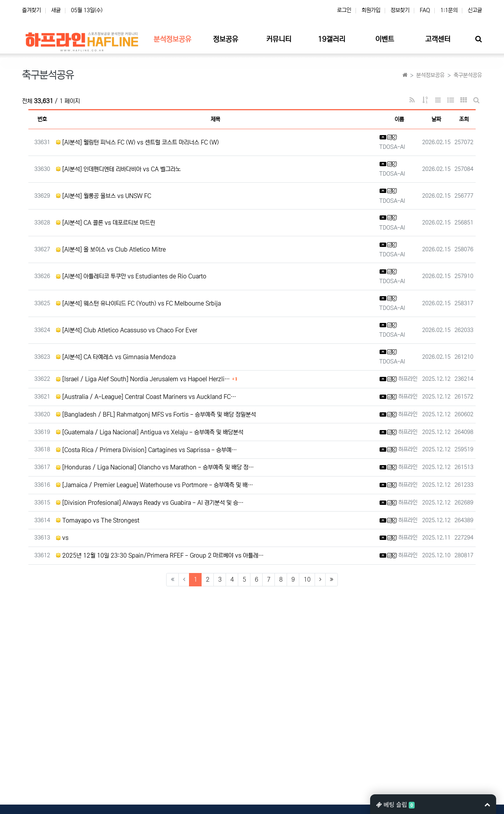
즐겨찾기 (31, 10)
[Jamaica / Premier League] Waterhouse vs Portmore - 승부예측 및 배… (155, 485)
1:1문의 (449, 10)
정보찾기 (400, 10)
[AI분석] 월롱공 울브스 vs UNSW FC (104, 196)
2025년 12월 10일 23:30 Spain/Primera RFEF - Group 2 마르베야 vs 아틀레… (160, 555)
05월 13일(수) (87, 10)
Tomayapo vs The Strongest (98, 520)
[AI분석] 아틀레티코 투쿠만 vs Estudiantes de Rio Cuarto (131, 276)
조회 (464, 119)
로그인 (344, 10)
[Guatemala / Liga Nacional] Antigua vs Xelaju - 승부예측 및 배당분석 (150, 432)
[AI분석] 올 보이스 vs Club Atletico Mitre (111, 249)
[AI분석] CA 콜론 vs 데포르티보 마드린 (106, 223)
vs (62, 538)
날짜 (436, 119)
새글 (56, 10)
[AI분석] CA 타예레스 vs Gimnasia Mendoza (116, 357)
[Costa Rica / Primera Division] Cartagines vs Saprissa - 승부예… (146, 450)
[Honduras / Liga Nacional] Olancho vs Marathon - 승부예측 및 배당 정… (155, 467)
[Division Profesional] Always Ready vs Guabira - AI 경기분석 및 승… (150, 503)
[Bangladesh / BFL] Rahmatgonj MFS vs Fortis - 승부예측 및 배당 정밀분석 (156, 414)
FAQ (425, 10)
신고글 (475, 10)
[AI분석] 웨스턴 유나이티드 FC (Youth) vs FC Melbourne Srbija (138, 303)
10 (307, 579)
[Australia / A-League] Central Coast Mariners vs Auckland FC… (146, 397)
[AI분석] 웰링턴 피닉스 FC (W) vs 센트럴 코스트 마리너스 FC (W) (137, 142)
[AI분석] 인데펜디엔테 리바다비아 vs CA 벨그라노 (118, 169)
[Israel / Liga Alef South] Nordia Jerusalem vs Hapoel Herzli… (143, 379)
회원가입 (371, 10)
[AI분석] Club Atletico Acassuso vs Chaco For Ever (127, 330)
